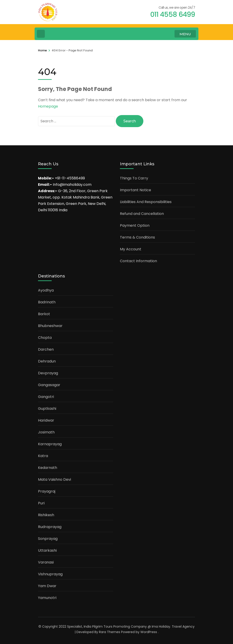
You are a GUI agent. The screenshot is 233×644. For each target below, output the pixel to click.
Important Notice (135, 190)
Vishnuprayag (50, 574)
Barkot (44, 314)
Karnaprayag (50, 444)
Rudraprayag (50, 527)
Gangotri (46, 397)
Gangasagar (49, 385)
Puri (41, 503)
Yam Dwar (47, 586)
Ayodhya (46, 290)
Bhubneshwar (50, 326)
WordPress (149, 632)
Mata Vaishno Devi (54, 479)
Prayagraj (47, 491)
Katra (43, 456)
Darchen (46, 349)
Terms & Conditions (137, 237)
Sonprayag (48, 539)
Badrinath (47, 302)
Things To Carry (134, 178)
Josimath (46, 432)
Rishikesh (46, 515)
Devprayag (48, 373)
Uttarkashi (47, 550)
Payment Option (135, 225)
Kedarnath (48, 468)
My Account (131, 249)
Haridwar (46, 420)
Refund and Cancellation (142, 214)
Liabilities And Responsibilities (146, 202)
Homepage (48, 106)
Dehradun (47, 361)
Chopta (45, 338)
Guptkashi (47, 409)
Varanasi (46, 562)
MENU (185, 34)
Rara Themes (110, 632)
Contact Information (138, 261)
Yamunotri (47, 598)
